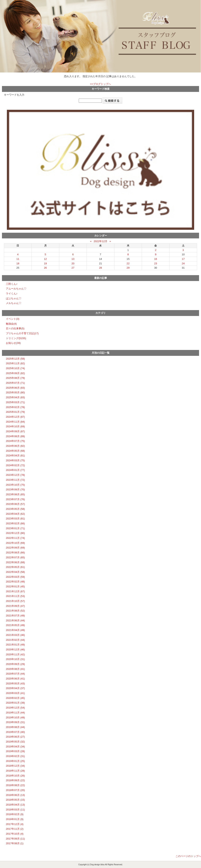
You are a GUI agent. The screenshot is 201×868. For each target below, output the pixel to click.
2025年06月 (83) (15, 388)
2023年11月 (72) (15, 480)
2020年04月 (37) (15, 688)
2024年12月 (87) (15, 417)
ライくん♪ (12, 293)
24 (183, 263)
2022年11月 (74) (15, 538)
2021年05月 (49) (15, 625)
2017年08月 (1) (15, 843)
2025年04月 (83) (15, 397)
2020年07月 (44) (15, 674)
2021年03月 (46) (15, 635)
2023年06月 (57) (15, 504)
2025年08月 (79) (15, 378)
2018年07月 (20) (15, 790)
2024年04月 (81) (15, 456)
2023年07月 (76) (15, 499)
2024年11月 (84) (15, 422)
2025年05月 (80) (15, 392)
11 (18, 259)
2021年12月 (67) (15, 591)
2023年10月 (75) (15, 485)
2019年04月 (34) (15, 747)
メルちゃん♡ (14, 303)
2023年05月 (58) (15, 509)
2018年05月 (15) (15, 800)
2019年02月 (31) (15, 756)
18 (18, 263)
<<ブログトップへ (100, 84)
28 (101, 268)
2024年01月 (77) (15, 470)
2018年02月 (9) (15, 814)
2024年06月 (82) (15, 446)
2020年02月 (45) (15, 698)
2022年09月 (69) (15, 548)
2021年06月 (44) (15, 620)
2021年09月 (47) (15, 606)
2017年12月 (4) (15, 824)
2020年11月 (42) (15, 654)
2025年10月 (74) (15, 368)
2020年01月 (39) (15, 703)
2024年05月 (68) (15, 451)
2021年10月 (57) (15, 601)
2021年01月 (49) (15, 645)
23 (156, 263)
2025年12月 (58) (15, 359)
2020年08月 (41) (15, 669)
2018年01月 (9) (15, 819)
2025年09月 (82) (15, 373)
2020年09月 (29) (15, 664)
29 (128, 268)
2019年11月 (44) (15, 713)
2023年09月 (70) (15, 489)
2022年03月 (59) (15, 577)
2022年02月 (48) (15, 582)
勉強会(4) (11, 324)
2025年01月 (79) (15, 412)
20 (73, 263)
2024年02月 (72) (15, 465)
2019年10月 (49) (15, 717)
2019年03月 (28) (15, 751)
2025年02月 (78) (15, 407)
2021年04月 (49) (15, 630)
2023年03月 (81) (15, 519)
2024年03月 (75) (15, 460)
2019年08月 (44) (15, 727)
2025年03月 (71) (15, 402)
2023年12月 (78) (15, 475)
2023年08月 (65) (15, 494)
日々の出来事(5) (15, 328)
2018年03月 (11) (15, 810)
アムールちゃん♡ (16, 289)
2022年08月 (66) (15, 553)
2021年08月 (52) (15, 611)
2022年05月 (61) (15, 567)
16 (156, 259)
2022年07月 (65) (15, 557)
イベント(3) (13, 319)
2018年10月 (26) (15, 776)
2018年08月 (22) (15, 785)
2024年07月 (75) (15, 441)
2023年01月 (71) (15, 528)
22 (128, 263)
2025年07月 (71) (15, 383)
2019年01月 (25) (15, 761)
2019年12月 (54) (15, 708)
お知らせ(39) (13, 343)
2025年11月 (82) (15, 363)
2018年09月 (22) (15, 780)
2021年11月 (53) (15, 596)
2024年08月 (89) (15, 436)
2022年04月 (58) (15, 572)
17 (183, 259)
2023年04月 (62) (15, 514)
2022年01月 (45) (15, 586)
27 (73, 268)
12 (45, 259)
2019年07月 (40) (15, 732)
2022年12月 (100, 241)
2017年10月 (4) (15, 834)
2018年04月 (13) (15, 805)
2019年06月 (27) (15, 737)
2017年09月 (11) (15, 839)
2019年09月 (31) (15, 722)
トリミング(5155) (16, 338)
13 (73, 259)
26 (45, 268)
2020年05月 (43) (15, 684)
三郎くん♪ (12, 284)
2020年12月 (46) (15, 650)
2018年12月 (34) (15, 766)
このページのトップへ (188, 856)
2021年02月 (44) (15, 640)
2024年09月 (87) (15, 431)
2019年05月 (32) (15, 742)
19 (45, 263)
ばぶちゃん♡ (14, 298)
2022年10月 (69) (15, 543)
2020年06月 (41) (15, 679)
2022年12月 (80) (15, 533)
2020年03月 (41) (15, 693)
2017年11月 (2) (15, 829)
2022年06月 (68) (15, 562)
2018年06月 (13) (15, 795)
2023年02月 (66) (15, 523)
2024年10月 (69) (15, 426)
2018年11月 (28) (15, 771)
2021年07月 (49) (15, 616)
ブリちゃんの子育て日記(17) (22, 333)
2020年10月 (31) (15, 659)
